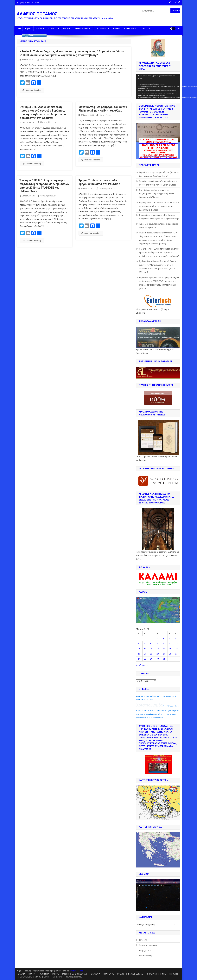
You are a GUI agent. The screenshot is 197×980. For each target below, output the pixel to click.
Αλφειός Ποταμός (48, 60)
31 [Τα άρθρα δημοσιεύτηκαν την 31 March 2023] (164, 659)
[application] (158, 87)
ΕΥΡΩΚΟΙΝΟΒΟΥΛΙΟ (80, 974)
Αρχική (28, 29)
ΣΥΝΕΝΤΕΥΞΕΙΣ (26, 977)
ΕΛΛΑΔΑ (67, 29)
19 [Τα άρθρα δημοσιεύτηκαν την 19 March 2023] (176, 649)
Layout (47, 977)
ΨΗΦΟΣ (166, 706)
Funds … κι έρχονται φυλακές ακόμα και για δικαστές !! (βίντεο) (159, 226)
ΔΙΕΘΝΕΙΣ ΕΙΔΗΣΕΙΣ (83, 29)
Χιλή (159, 696)
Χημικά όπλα (152, 696)
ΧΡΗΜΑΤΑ (140, 711)
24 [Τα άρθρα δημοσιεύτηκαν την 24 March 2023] (164, 654)
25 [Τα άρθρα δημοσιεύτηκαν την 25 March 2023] (170, 654)
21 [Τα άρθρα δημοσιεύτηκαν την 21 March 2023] (145, 654)
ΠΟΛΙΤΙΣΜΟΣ (109, 974)
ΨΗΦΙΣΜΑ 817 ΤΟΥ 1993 (145, 700)
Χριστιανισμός (149, 705)
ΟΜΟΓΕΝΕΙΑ (44, 974)
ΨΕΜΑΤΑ (164, 696)
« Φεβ (139, 665)
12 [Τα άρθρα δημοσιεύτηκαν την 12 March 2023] (176, 644)
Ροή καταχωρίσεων (148, 945)
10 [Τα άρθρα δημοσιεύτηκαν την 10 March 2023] (164, 644)
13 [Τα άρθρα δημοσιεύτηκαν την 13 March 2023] (139, 649)
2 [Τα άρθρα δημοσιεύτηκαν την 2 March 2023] (157, 639)
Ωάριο (146, 696)
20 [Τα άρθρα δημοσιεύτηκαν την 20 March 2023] (139, 654)
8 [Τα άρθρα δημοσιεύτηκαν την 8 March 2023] (151, 644)
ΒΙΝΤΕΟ (116, 29)
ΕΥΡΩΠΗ (65, 974)
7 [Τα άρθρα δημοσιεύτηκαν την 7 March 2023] (144, 644)
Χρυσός (172, 706)
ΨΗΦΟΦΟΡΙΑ (159, 718)
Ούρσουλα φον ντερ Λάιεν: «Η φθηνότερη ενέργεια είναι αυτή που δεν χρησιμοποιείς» (159, 217)
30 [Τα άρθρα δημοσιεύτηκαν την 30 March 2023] (158, 659)
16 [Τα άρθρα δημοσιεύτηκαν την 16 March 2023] (158, 649)
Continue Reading (32, 90)
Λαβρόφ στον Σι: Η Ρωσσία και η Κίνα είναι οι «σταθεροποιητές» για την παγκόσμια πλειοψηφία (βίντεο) (159, 206)
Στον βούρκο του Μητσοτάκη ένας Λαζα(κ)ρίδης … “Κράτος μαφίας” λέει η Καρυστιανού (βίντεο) (157, 194)
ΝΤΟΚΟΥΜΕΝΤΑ (153, 974)
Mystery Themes (76, 971)
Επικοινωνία (57, 977)
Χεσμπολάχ (140, 714)
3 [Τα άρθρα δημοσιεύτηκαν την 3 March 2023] (163, 639)
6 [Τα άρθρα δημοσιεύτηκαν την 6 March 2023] (138, 644)
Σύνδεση (143, 940)
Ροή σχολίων (145, 950)
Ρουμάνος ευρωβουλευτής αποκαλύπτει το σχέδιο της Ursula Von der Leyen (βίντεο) (159, 183)
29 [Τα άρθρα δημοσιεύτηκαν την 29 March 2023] (151, 659)
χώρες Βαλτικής (155, 714)
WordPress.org (146, 956)
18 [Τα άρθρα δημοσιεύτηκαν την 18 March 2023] (170, 649)
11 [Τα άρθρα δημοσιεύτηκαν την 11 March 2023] (170, 644)
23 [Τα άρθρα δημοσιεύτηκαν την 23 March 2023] (158, 654)
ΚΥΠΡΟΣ (56, 974)
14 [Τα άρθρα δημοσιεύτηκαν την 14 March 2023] (145, 649)
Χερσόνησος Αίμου (173, 711)
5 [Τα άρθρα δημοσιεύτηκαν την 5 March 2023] (176, 639)
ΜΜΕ (164, 974)
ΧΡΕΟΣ (164, 711)
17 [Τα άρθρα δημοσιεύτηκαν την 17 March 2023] (164, 649)
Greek (30, 36)
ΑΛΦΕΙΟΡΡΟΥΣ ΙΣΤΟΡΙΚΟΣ (136, 29)
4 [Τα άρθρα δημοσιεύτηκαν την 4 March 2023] (170, 639)
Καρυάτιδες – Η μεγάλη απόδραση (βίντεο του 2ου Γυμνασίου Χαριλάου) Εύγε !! (160, 174)
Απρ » (145, 665)
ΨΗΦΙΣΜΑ (140, 696)
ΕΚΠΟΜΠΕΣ (174, 974)
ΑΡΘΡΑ (38, 977)
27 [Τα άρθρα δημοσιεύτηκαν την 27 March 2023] (139, 659)
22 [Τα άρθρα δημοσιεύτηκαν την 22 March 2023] (151, 654)
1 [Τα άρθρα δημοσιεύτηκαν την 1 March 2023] (151, 639)
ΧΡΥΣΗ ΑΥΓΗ (172, 696)
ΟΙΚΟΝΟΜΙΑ (101, 29)
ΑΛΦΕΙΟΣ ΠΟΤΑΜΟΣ (37, 14)
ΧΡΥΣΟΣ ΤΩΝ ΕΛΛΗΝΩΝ (152, 711)
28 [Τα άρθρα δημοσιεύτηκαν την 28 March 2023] (145, 659)
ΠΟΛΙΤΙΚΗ (40, 29)
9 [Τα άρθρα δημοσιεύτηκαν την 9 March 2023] (157, 644)
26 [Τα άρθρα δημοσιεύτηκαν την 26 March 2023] (176, 654)
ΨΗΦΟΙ (146, 714)
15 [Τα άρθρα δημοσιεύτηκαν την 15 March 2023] (151, 649)
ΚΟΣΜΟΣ (52, 29)
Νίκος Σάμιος (105, 115)
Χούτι (177, 706)
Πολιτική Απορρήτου (74, 977)
